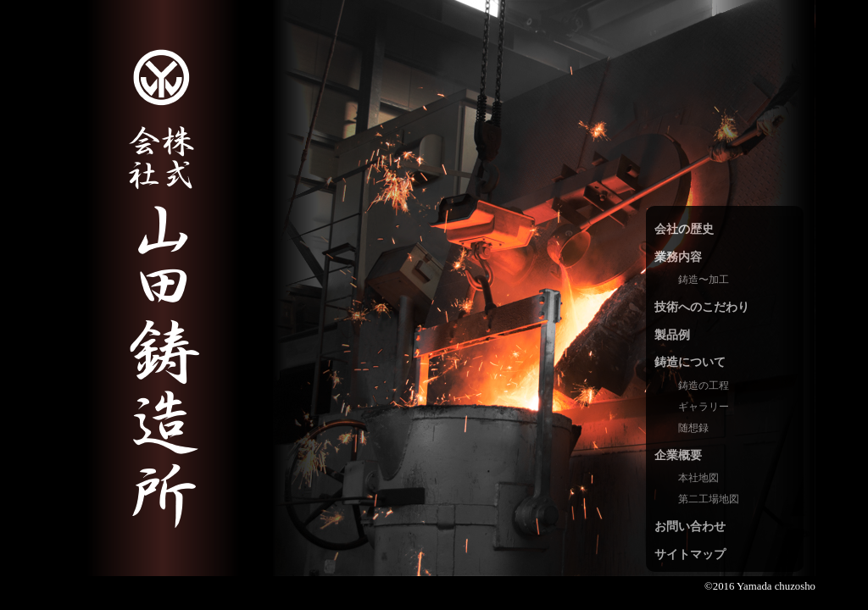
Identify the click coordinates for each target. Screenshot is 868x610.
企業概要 (678, 455)
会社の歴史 (684, 229)
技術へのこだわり (702, 307)
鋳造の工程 (704, 385)
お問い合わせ (690, 526)
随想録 (693, 428)
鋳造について (690, 362)
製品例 (672, 335)
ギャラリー (704, 407)
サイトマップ (690, 554)
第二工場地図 (709, 499)
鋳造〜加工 (704, 280)
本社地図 (698, 478)
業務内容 (678, 257)
